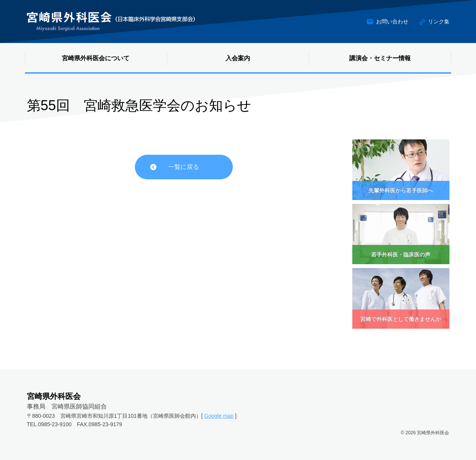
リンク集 (439, 22)
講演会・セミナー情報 (380, 58)
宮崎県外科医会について (96, 58)
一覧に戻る (184, 167)
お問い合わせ (392, 22)
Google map (219, 416)
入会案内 (238, 58)
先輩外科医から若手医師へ (401, 190)
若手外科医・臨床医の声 (401, 255)
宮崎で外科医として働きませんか (401, 319)
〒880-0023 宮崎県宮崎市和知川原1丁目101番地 (87, 416)
